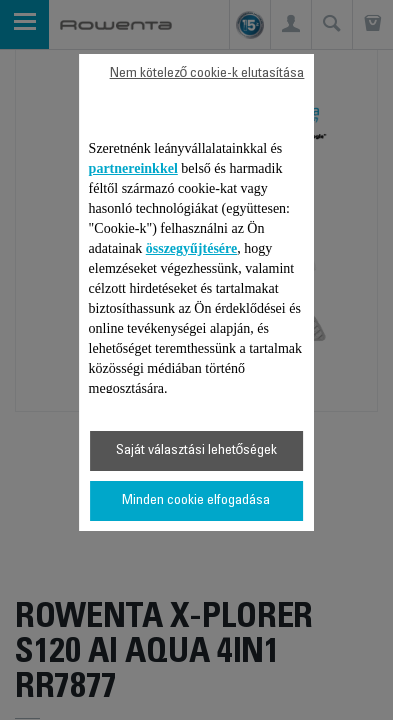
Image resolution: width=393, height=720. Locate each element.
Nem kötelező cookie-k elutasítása (207, 74)
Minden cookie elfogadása (196, 501)
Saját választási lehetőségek (197, 451)
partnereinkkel (133, 168)
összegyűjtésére (192, 248)
